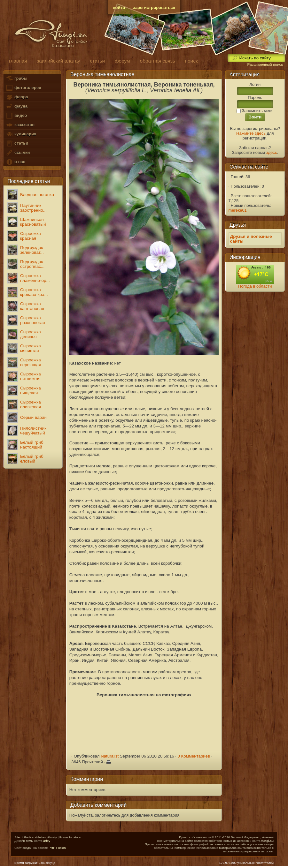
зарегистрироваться (154, 8)
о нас (15, 162)
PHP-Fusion (57, 848)
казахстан (20, 125)
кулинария (21, 134)
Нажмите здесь (251, 133)
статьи (17, 143)
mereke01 (238, 210)
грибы (16, 79)
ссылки (18, 153)
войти (119, 8)
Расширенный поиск (265, 64)
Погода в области (255, 286)
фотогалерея (23, 88)
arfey (47, 841)
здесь (272, 152)
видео (16, 116)
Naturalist (110, 756)
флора (17, 97)
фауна (17, 106)
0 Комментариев (194, 756)
